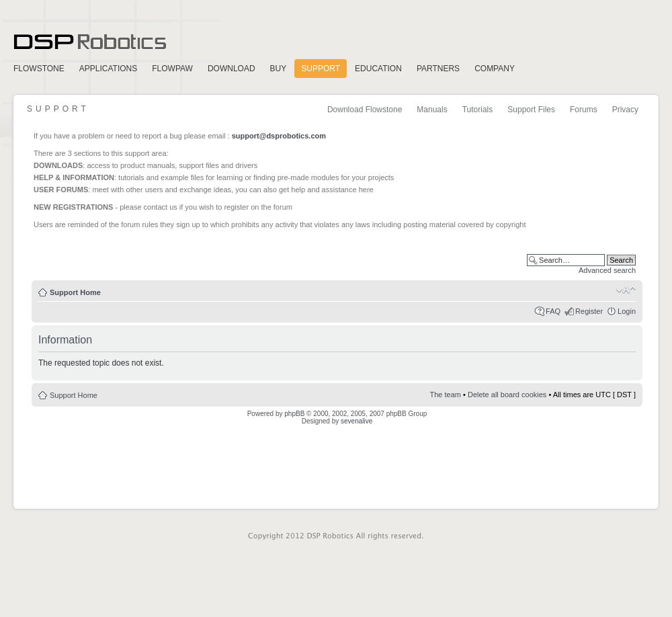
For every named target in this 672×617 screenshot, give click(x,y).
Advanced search (607, 270)
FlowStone (39, 69)
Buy (279, 69)
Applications (108, 69)
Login (627, 311)
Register (589, 311)
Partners (438, 69)
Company (495, 69)
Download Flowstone (365, 110)
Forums (584, 110)
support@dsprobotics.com (279, 136)
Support (321, 69)
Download (232, 69)
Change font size (626, 290)
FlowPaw (172, 69)
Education (378, 69)
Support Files (531, 110)
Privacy (625, 110)
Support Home (75, 292)
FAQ (553, 311)
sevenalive (356, 421)
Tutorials (478, 110)
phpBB (294, 414)
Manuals (432, 110)
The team (446, 395)
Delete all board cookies (507, 395)
